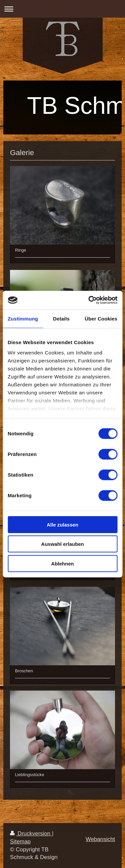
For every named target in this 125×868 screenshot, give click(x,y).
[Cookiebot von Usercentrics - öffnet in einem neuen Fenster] (89, 300)
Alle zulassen (62, 524)
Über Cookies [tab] (101, 318)
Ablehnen (62, 563)
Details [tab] (61, 318)
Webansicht (100, 839)
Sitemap (20, 842)
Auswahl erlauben (62, 544)
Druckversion (31, 834)
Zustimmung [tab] (23, 318)
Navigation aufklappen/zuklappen (62, 9)
